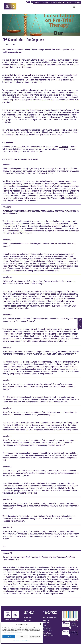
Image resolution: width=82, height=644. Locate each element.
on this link (64, 147)
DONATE (69, 2)
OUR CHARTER (53, 2)
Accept (9, 637)
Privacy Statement (25, 641)
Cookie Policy (16, 641)
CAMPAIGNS (61, 2)
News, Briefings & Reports (51, 618)
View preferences (35, 637)
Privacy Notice (47, 630)
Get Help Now (27, 618)
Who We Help (27, 620)
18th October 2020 (11, 45)
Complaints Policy (48, 636)
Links (44, 625)
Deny (22, 637)
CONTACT (77, 2)
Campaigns (46, 620)
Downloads (46, 623)
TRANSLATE (37, 2)
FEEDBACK (45, 2)
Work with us (47, 628)
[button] (40, 624)
